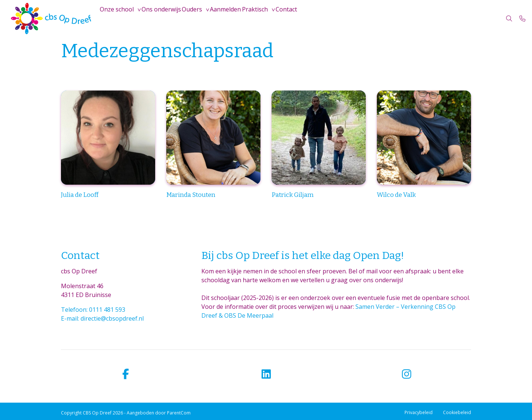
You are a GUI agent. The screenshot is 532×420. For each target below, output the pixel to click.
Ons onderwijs (171, 18)
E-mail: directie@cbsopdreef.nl (102, 318)
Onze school (120, 18)
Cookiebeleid (457, 412)
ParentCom (179, 413)
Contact (323, 18)
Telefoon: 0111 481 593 (93, 310)
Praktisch (284, 18)
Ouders (209, 18)
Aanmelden (249, 18)
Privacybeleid (419, 412)
